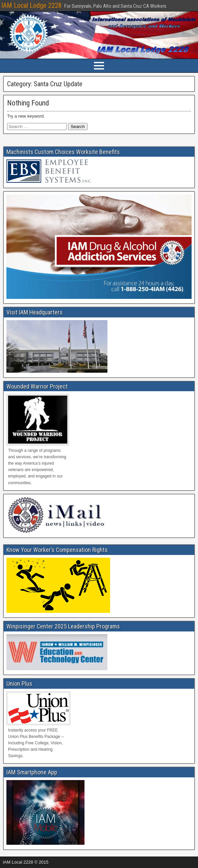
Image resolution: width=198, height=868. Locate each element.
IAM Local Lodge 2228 (31, 5)
